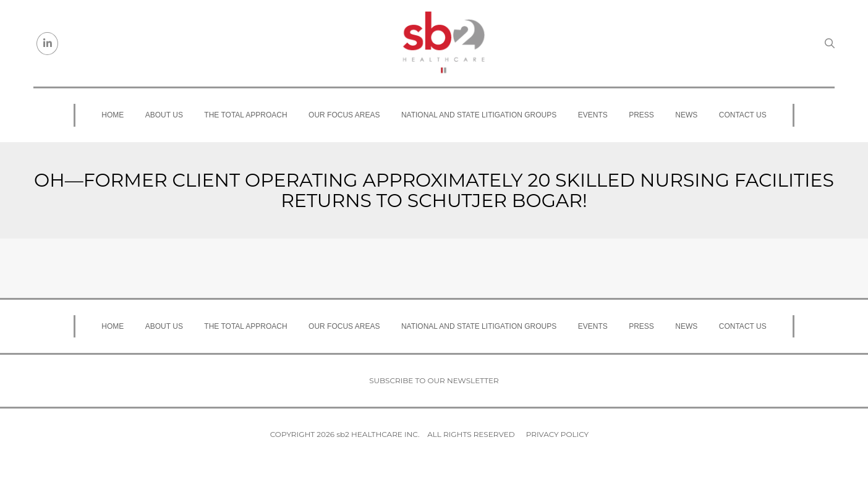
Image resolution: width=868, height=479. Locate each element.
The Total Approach (245, 115)
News (686, 115)
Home (113, 115)
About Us (164, 115)
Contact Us (743, 115)
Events (593, 115)
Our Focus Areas (344, 115)
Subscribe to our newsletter (434, 380)
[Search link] (830, 43)
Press (641, 115)
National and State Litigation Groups (479, 115)
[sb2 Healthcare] (443, 43)
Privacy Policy (557, 434)
